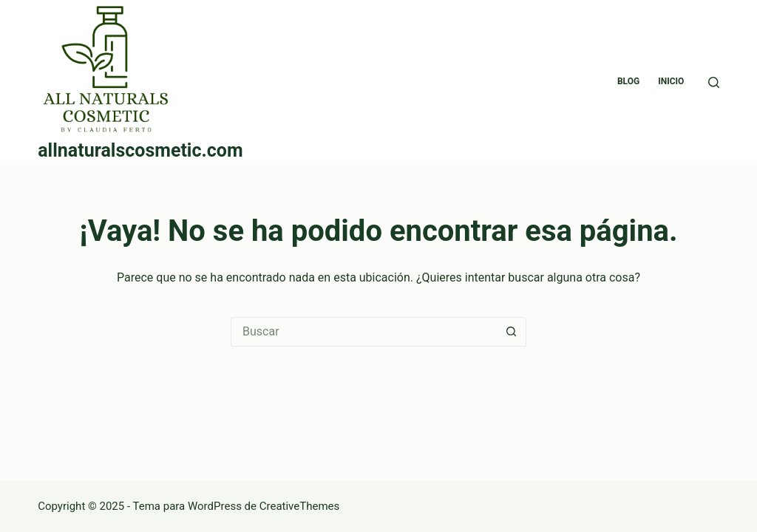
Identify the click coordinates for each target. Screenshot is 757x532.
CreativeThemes (300, 506)
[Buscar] (714, 82)
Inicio (671, 81)
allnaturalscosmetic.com (140, 150)
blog (628, 81)
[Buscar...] (364, 332)
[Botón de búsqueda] (512, 332)
